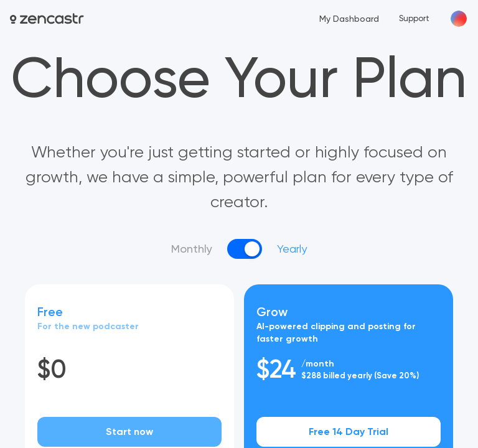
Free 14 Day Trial (349, 432)
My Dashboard (349, 19)
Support (414, 18)
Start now (129, 432)
